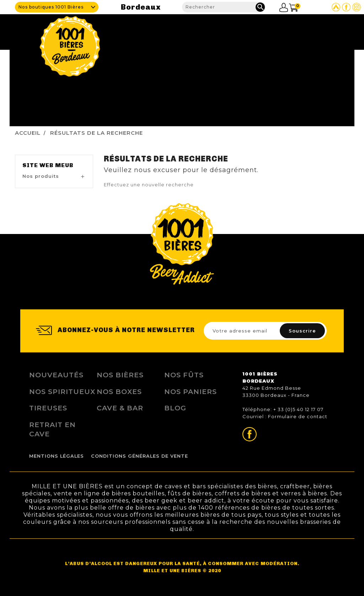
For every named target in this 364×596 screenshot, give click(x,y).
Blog (289, 30)
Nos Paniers (191, 392)
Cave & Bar (193, 30)
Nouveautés (56, 375)
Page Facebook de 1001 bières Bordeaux (346, 7)
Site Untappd (336, 7)
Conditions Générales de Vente (140, 456)
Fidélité (265, 30)
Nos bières (120, 375)
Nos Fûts (184, 375)
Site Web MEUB (48, 165)
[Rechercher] (224, 7)
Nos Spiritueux (62, 392)
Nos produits (231, 30)
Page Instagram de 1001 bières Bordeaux (357, 7)
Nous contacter (323, 30)
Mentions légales (57, 456)
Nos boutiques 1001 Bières (51, 7)
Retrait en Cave (52, 429)
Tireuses (48, 408)
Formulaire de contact (298, 416)
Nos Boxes (119, 392)
